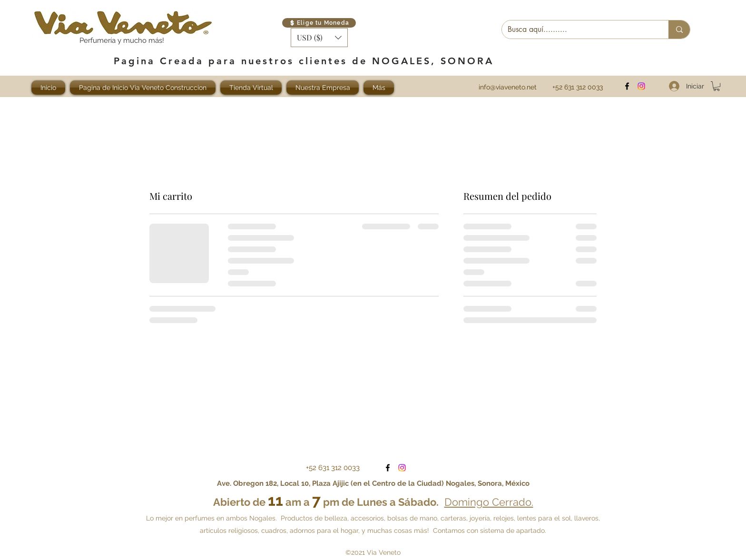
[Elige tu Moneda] (319, 23)
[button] (319, 38)
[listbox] (319, 38)
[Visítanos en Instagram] (641, 86)
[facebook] (627, 86)
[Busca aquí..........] (578, 29)
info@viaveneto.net (508, 87)
